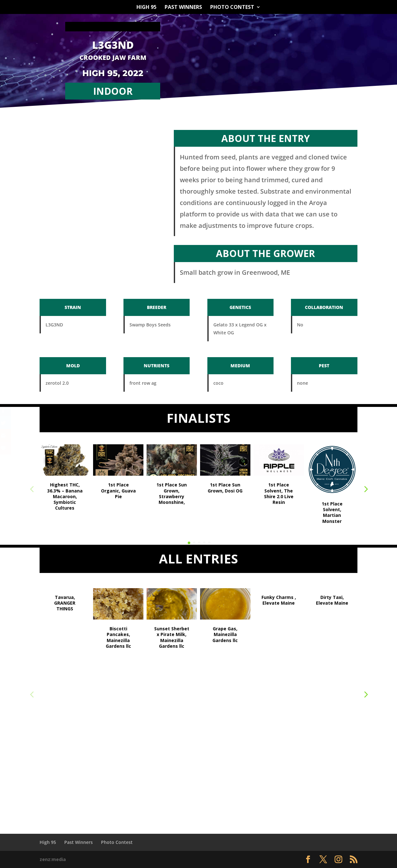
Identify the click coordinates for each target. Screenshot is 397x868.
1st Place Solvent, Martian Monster (332, 512)
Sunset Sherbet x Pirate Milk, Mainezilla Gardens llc (172, 637)
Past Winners (183, 8)
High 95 (146, 8)
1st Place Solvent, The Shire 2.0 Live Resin (279, 493)
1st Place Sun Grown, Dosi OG (225, 488)
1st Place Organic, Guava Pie (118, 490)
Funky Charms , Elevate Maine (279, 600)
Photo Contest (232, 8)
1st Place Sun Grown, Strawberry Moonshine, (172, 493)
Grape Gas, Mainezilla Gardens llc (225, 634)
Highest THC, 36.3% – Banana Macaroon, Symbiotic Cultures (65, 496)
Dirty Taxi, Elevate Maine (332, 600)
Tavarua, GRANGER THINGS (65, 603)
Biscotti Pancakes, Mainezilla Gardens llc (118, 637)
